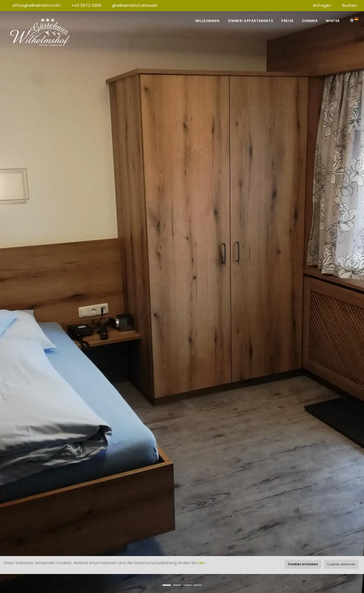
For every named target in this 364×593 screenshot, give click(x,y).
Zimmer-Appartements (250, 21)
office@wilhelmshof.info (36, 5)
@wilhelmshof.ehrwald (134, 5)
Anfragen (322, 5)
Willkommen (207, 21)
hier (201, 563)
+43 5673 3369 (86, 5)
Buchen (350, 5)
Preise (287, 21)
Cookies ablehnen (341, 564)
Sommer (310, 21)
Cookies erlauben (303, 564)
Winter (333, 21)
